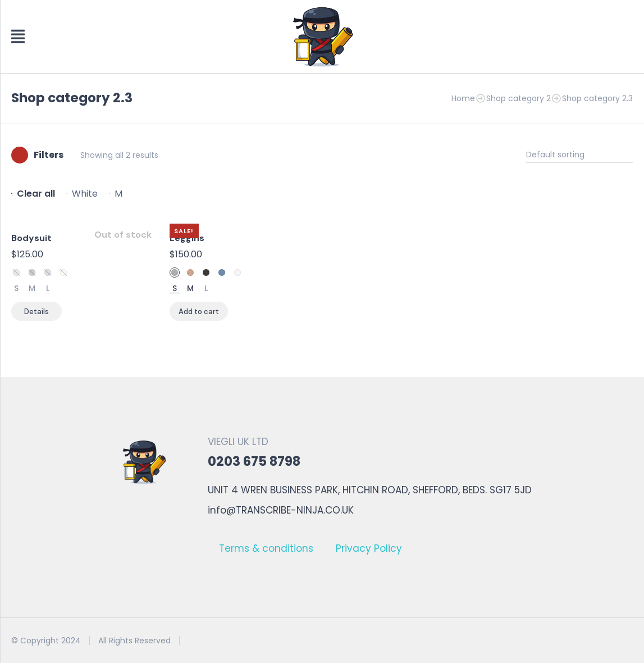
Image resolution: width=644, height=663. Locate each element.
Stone (16, 273)
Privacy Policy (369, 548)
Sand (190, 273)
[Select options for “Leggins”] (199, 311)
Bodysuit (31, 238)
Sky (48, 273)
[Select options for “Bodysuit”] (36, 311)
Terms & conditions (266, 548)
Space (32, 273)
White (63, 273)
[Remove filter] (33, 194)
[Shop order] (579, 155)
